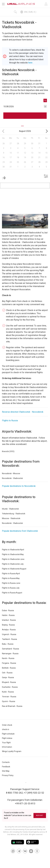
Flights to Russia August (12, 593)
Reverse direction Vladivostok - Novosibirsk (23, 412)
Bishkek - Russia (9, 668)
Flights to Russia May (11, 578)
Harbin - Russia (8, 615)
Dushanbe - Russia (10, 687)
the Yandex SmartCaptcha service (32, 832)
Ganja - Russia (8, 677)
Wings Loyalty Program (12, 751)
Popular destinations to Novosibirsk (19, 486)
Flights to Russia (10, 421)
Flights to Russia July (11, 588)
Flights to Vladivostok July (13, 564)
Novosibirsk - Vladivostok (12, 478)
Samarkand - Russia (10, 649)
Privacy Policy (8, 775)
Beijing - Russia (8, 625)
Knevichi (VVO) (8, 451)
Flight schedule (8, 734)
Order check (7, 725)
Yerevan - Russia (9, 697)
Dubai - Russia (8, 610)
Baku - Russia (8, 644)
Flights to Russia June (11, 583)
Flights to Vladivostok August (14, 569)
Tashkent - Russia (9, 639)
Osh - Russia (7, 673)
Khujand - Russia (9, 682)
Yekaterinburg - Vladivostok (14, 514)
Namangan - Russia (10, 654)
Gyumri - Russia (9, 701)
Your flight (6, 743)
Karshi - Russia (8, 658)
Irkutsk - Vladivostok (10, 509)
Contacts (6, 762)
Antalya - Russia (9, 630)
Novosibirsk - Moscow (11, 473)
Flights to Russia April (11, 574)
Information (7, 747)
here (30, 63)
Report (40, 815)
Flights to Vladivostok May (13, 554)
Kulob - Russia (8, 692)
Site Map (6, 771)
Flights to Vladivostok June (13, 559)
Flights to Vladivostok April (13, 550)
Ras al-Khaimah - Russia (12, 706)
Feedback (6, 767)
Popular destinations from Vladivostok (20, 531)
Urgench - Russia (9, 634)
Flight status (7, 738)
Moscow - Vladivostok (11, 518)
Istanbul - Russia (9, 620)
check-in (6, 729)
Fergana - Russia (9, 663)
